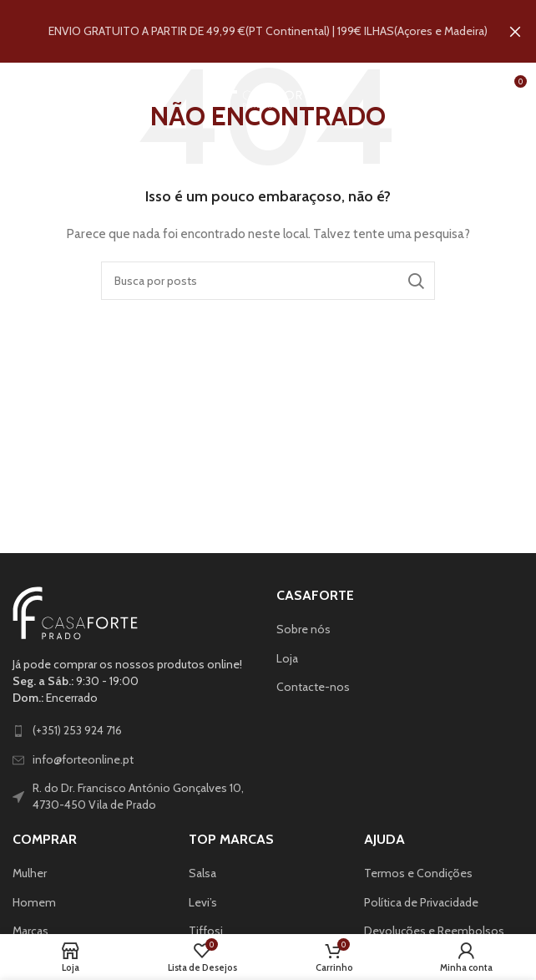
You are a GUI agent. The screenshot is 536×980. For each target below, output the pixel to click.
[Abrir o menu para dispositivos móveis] (40, 87)
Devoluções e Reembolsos (434, 931)
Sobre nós (303, 629)
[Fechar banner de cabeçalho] (515, 31)
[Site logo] (268, 86)
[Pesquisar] (268, 280)
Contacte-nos (313, 687)
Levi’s (203, 901)
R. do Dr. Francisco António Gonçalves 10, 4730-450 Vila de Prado (138, 796)
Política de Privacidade (421, 901)
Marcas (30, 931)
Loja (287, 658)
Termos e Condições (418, 872)
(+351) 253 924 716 (77, 730)
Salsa (202, 872)
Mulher (30, 872)
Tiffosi (206, 931)
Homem (34, 901)
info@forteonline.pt (83, 759)
